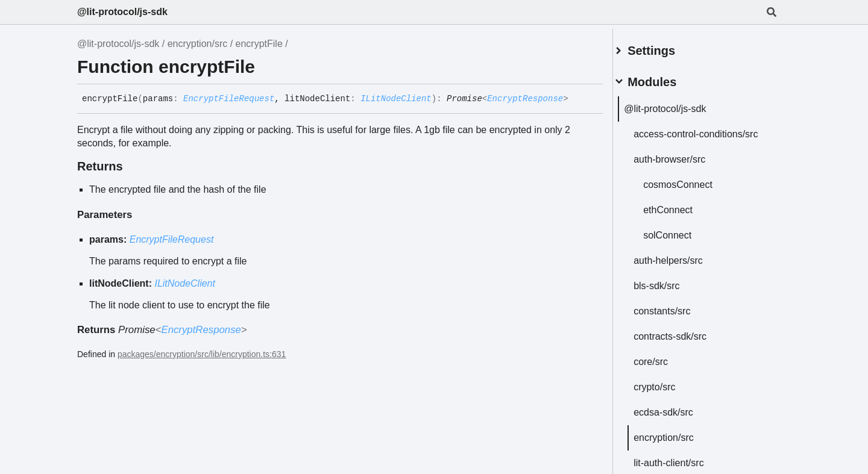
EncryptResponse (525, 99)
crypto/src (669, 393)
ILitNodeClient (396, 99)
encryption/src (198, 44)
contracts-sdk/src (684, 342)
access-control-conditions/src (681, 135)
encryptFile (259, 44)
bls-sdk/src (671, 292)
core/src (665, 368)
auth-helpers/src (683, 267)
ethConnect (682, 216)
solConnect (682, 241)
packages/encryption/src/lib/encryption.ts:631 (202, 354)
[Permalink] (577, 99)
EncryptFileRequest (229, 99)
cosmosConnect (692, 191)
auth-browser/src (684, 165)
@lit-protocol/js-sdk (122, 12)
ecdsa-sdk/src (678, 418)
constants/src (676, 317)
